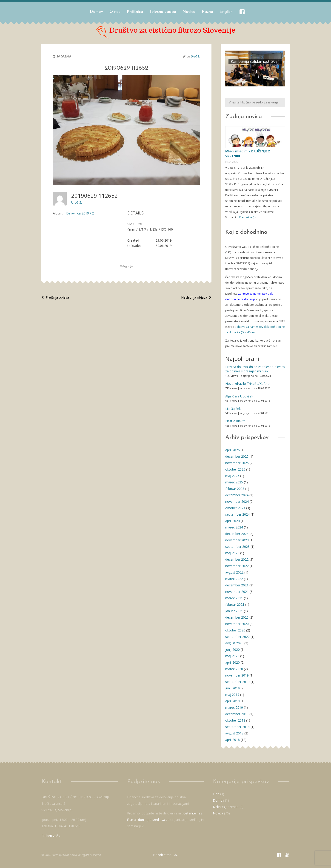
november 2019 (237, 675)
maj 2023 (232, 553)
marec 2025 (234, 482)
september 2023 (237, 547)
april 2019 (233, 701)
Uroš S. (195, 56)
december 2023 (237, 534)
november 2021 (237, 592)
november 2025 (237, 463)
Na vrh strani (165, 855)
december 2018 (237, 714)
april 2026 (233, 450)
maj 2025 (232, 476)
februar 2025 (235, 489)
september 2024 (237, 514)
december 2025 (237, 456)
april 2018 (233, 740)
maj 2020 (232, 656)
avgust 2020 (234, 643)
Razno (207, 12)
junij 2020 (233, 650)
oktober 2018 (235, 720)
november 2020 (237, 624)
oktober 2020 (235, 630)
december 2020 (237, 617)
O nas (115, 12)
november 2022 (237, 566)
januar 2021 (234, 611)
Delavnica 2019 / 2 (80, 213)
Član (216, 794)
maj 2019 (232, 695)
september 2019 (237, 682)
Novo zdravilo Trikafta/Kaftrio (247, 384)
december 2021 (237, 585)
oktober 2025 (235, 469)
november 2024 (237, 501)
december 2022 (237, 559)
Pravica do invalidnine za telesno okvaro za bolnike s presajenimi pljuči (255, 369)
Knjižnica (135, 12)
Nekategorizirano (226, 807)
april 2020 (233, 662)
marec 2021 (234, 598)
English (226, 12)
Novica (218, 813)
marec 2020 (234, 669)
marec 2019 (234, 707)
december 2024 (237, 495)
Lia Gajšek (233, 409)
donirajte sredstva (152, 820)
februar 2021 (235, 604)
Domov (96, 12)
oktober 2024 (235, 508)
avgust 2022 (234, 572)
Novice (189, 12)
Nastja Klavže (235, 421)
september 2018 (237, 727)
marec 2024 (234, 527)
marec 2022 (234, 579)
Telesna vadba (163, 12)
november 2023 (237, 540)
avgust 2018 (234, 733)
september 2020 (237, 637)
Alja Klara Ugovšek (239, 396)
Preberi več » (247, 217)
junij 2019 (233, 688)
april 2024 (233, 521)
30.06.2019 (64, 56)
